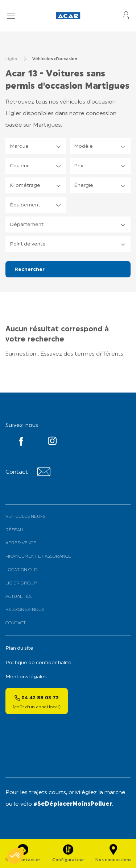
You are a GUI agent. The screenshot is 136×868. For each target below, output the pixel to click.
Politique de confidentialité (38, 663)
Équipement (25, 205)
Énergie (84, 186)
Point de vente (28, 244)
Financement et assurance (38, 557)
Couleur (19, 166)
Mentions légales (26, 677)
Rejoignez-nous (25, 610)
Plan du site (19, 648)
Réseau (14, 530)
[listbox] (36, 146)
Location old (21, 570)
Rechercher (30, 270)
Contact (16, 623)
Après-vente (21, 543)
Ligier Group (21, 583)
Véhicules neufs (25, 517)
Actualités (18, 597)
